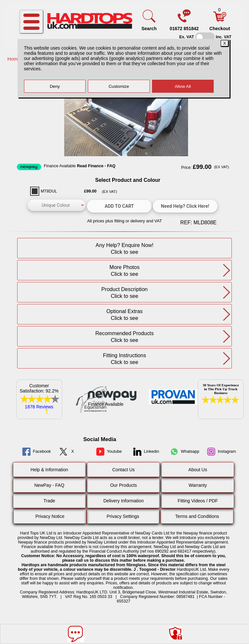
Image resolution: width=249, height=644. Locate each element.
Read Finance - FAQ (96, 166)
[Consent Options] (175, 633)
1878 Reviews (39, 407)
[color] (57, 205)
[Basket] (220, 20)
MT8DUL (49, 191)
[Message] (76, 634)
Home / (16, 59)
